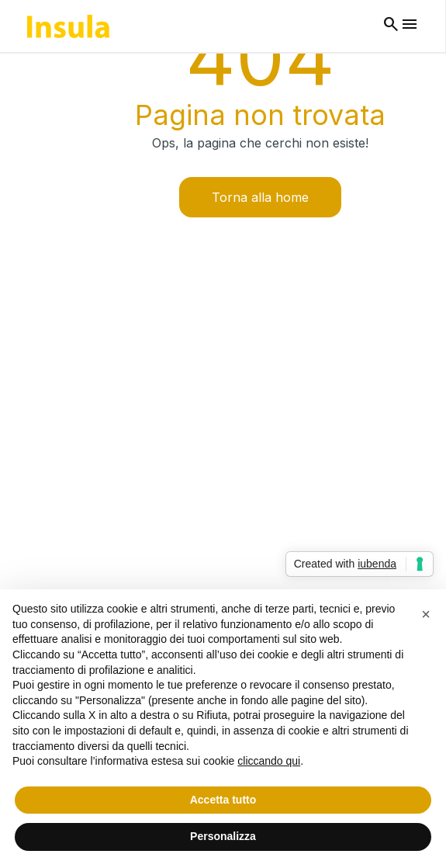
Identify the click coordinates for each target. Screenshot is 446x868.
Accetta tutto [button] (223, 800)
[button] (426, 614)
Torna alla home (260, 197)
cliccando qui (269, 761)
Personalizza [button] (223, 836)
